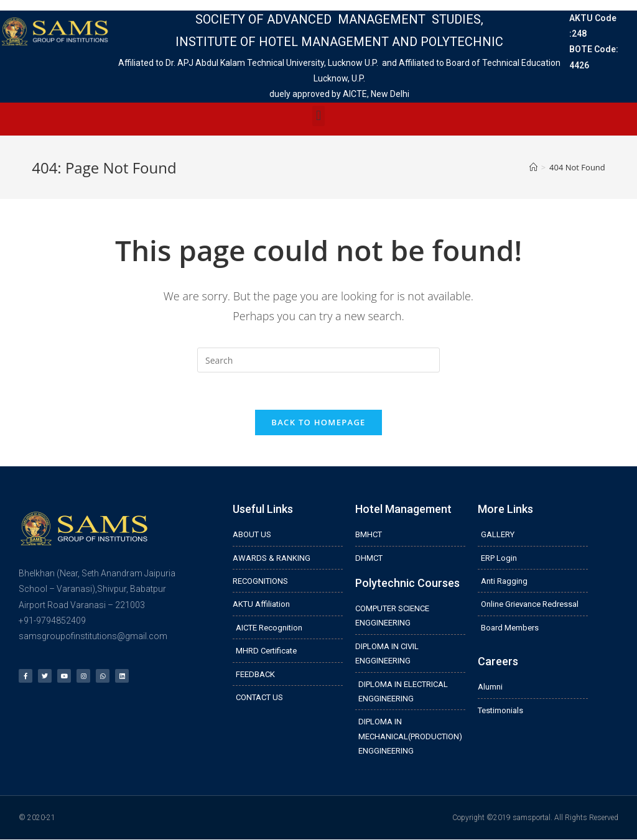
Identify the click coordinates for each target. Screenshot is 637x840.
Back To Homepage (318, 422)
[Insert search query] (318, 360)
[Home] (533, 167)
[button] (318, 116)
